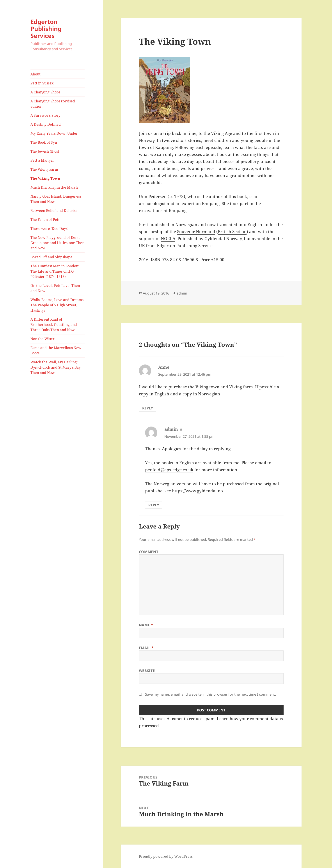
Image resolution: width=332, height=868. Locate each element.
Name (146, 625)
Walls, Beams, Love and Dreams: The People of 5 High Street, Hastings (58, 305)
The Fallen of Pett (45, 220)
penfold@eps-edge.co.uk (169, 470)
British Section (232, 232)
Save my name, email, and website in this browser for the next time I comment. (210, 694)
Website (147, 671)
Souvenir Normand (196, 232)
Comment (149, 552)
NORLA (168, 239)
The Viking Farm (44, 169)
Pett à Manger (42, 160)
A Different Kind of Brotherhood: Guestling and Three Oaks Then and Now (54, 325)
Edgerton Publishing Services (46, 29)
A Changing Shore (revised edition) (53, 104)
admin (182, 293)
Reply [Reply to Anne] (148, 408)
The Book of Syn (44, 142)
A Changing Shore (45, 92)
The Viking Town (45, 178)
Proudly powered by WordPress (166, 856)
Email (146, 648)
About (36, 74)
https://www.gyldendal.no (197, 491)
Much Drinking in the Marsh (54, 187)
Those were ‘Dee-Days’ (49, 229)
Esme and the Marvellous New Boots (56, 350)
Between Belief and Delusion (54, 211)
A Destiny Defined (46, 124)
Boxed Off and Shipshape (51, 257)
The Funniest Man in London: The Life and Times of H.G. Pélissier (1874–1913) (55, 271)
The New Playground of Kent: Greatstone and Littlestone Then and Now (57, 243)
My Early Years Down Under (54, 133)
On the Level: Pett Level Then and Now (55, 288)
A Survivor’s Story (45, 115)
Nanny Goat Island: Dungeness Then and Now (56, 199)
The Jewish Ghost (45, 151)
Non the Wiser (43, 339)
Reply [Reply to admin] (154, 505)
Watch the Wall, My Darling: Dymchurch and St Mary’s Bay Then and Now (56, 367)
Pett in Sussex (42, 83)
